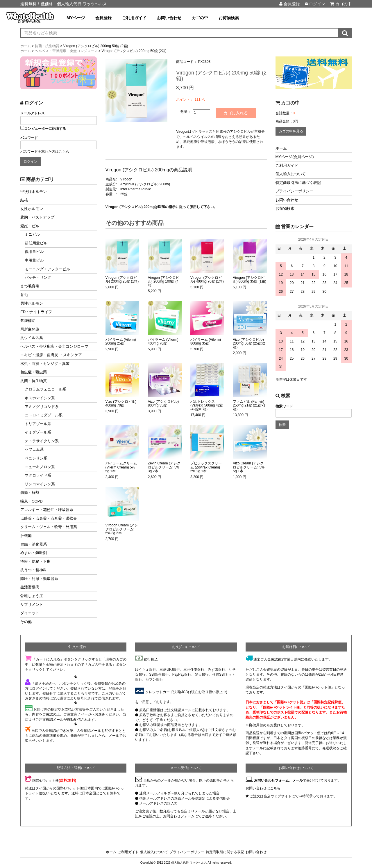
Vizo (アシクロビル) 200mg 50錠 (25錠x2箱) (249, 344)
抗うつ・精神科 (34, 570)
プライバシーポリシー (294, 191)
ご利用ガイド (134, 18)
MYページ (76, 18)
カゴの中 (341, 4)
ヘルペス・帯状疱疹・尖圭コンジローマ (54, 346)
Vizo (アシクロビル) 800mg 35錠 (163, 403)
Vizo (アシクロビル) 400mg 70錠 (121, 403)
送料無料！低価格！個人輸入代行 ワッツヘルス (64, 4)
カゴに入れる (236, 113)
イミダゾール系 (38, 432)
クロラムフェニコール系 (45, 389)
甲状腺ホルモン (34, 192)
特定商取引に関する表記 (225, 852)
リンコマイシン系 (40, 484)
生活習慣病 (30, 587)
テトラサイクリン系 (42, 441)
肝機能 (26, 536)
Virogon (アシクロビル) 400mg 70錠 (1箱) (207, 280)
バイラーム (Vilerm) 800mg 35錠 (206, 342)
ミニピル (32, 234)
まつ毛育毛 (30, 286)
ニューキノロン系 (40, 467)
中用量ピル (34, 260)
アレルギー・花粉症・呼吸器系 (47, 510)
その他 (26, 622)
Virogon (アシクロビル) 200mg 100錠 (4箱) (164, 282)
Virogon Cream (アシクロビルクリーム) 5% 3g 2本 (122, 529)
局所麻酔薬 (30, 329)
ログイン (315, 4)
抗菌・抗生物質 (34, 381)
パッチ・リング (38, 277)
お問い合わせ (169, 18)
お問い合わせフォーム (271, 780)
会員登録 (290, 4)
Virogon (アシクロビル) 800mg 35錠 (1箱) (250, 280)
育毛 (24, 295)
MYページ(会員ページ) (295, 157)
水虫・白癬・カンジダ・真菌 (45, 364)
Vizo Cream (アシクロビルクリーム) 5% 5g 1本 (249, 467)
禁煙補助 (28, 321)
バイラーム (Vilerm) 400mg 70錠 (163, 342)
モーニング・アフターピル (47, 269)
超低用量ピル (36, 243)
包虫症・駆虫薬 (34, 372)
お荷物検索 (229, 18)
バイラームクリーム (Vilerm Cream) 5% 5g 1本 (121, 467)
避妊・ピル (30, 226)
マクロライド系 (38, 475)
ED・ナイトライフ (36, 312)
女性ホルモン (32, 209)
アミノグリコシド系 (42, 407)
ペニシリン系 (36, 458)
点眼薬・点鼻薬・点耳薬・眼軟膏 (49, 518)
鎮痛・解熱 (30, 492)
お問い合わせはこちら (263, 788)
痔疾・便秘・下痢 (35, 561)
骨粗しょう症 (32, 596)
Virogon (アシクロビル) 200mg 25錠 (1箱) (122, 280)
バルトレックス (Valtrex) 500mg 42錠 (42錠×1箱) (207, 405)
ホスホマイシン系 (40, 398)
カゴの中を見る (291, 131)
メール (298, 780)
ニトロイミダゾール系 (44, 415)
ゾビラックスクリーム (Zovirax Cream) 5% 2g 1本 (206, 467)
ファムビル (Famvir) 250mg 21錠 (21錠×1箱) (249, 405)
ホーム (281, 148)
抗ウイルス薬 (32, 338)
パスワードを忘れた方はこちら (45, 152)
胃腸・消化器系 (34, 544)
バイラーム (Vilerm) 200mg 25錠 (121, 342)
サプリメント (32, 605)
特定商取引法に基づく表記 (298, 183)
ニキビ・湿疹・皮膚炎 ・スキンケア (51, 355)
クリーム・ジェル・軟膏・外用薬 (49, 527)
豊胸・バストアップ (37, 217)
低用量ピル (34, 252)
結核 (24, 200)
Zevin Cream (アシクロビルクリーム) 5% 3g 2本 (164, 467)
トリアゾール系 (38, 424)
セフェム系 (34, 449)
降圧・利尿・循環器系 (39, 579)
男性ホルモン (32, 303)
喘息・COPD (32, 501)
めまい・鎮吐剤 (34, 553)
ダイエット (30, 613)
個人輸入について (291, 174)
